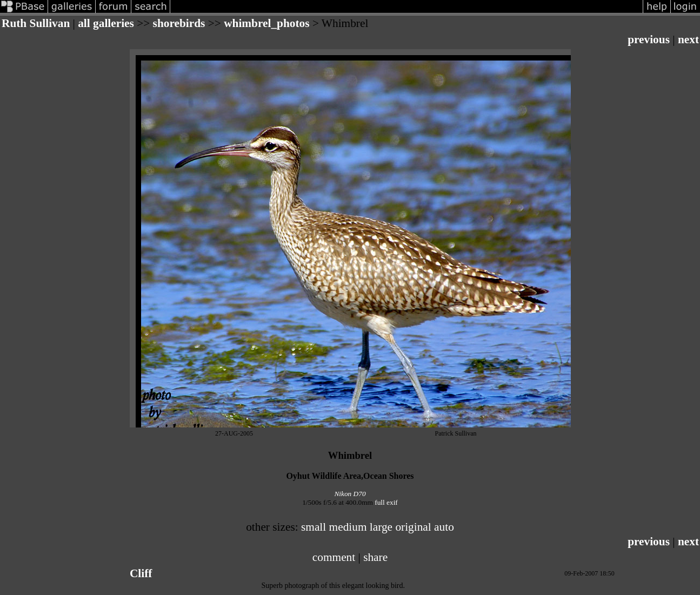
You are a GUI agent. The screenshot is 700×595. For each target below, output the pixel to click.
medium (348, 527)
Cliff (141, 573)
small (314, 527)
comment (334, 557)
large (381, 527)
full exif (386, 502)
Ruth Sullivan (36, 23)
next (688, 39)
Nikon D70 (350, 494)
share (375, 557)
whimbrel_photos (266, 23)
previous (649, 39)
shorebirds (179, 23)
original (413, 527)
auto (444, 527)
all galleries (106, 23)
